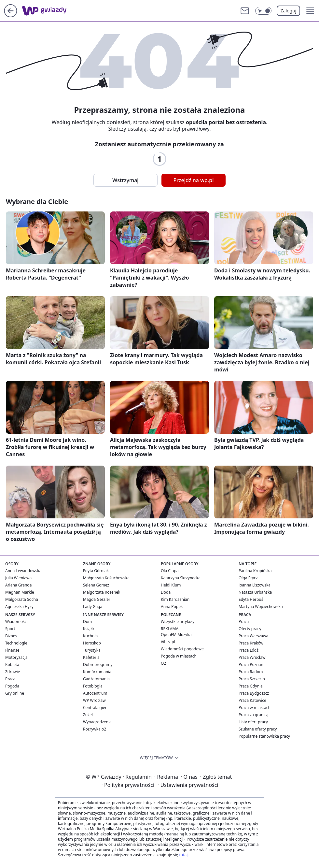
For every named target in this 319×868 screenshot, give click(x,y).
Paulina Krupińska (255, 571)
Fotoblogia (93, 686)
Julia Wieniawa (18, 578)
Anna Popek (172, 607)
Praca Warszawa (253, 636)
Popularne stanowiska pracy (264, 736)
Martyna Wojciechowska (261, 607)
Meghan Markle (20, 592)
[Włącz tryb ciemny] (263, 11)
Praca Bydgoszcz (254, 693)
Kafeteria (91, 657)
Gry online (15, 693)
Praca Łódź (249, 650)
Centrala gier (95, 708)
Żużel (88, 715)
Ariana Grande (18, 585)
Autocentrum (95, 693)
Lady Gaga (93, 607)
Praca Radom (251, 672)
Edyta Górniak (96, 571)
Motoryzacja (16, 657)
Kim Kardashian (175, 599)
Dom (87, 622)
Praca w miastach (255, 708)
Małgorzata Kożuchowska (106, 578)
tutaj (183, 855)
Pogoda (12, 686)
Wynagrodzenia (97, 722)
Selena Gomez (96, 585)
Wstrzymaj (125, 180)
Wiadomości (16, 622)
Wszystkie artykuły (178, 622)
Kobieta (12, 665)
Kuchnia (90, 636)
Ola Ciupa (170, 571)
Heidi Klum (171, 585)
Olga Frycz (248, 578)
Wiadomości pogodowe (182, 649)
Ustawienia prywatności (188, 785)
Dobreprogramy (98, 665)
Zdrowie (13, 672)
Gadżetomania (96, 679)
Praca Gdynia (251, 686)
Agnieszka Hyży (19, 607)
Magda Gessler (97, 599)
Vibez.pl (168, 642)
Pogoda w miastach (179, 656)
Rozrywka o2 (95, 729)
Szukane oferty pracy (258, 729)
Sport (10, 629)
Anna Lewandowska (23, 571)
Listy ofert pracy (253, 722)
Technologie (16, 643)
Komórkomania (97, 672)
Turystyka (92, 650)
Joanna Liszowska (255, 585)
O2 (163, 663)
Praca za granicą (254, 715)
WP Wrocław (94, 700)
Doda (166, 592)
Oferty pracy (250, 629)
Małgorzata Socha (22, 599)
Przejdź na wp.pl (193, 180)
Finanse (12, 650)
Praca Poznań (251, 665)
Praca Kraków (251, 643)
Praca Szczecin (252, 679)
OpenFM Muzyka (176, 635)
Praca (10, 679)
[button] (310, 11)
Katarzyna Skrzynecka (181, 578)
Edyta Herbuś (251, 599)
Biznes (11, 636)
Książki (89, 629)
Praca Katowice (252, 700)
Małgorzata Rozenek (102, 592)
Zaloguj (289, 11)
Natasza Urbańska (255, 592)
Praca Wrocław (252, 657)
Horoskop (92, 643)
